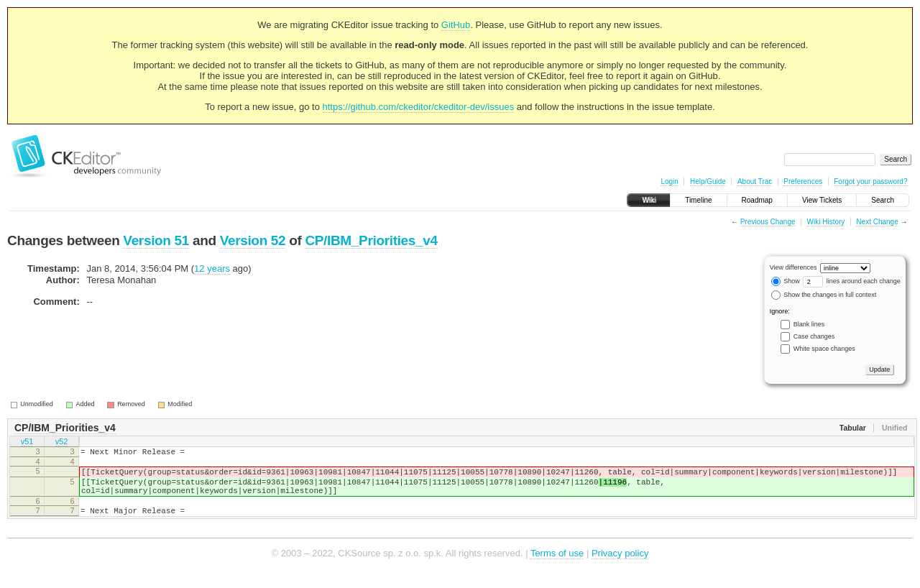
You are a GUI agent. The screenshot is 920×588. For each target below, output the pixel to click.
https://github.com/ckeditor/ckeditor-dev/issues (419, 107)
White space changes (824, 349)
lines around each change (852, 281)
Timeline (698, 200)
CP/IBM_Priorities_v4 (371, 240)
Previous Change (768, 222)
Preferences (803, 182)
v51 (27, 443)
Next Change (877, 222)
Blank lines (809, 324)
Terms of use (557, 566)
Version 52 (253, 240)
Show (786, 281)
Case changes (814, 336)
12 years (212, 268)
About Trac (755, 182)
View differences (793, 267)
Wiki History (826, 222)
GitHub (456, 25)
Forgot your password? (870, 182)
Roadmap (757, 200)
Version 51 (156, 240)
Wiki (649, 200)
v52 (62, 443)
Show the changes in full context (824, 295)
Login (669, 182)
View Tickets (822, 200)
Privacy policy (620, 566)
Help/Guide (708, 182)
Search (883, 200)
